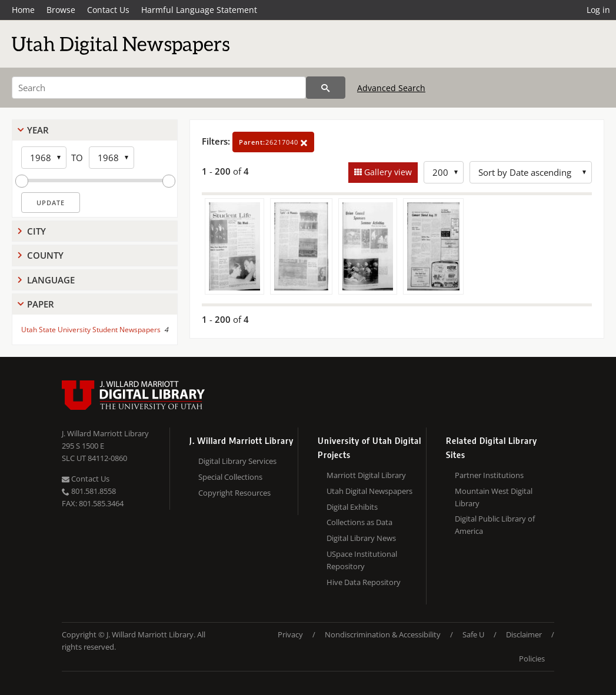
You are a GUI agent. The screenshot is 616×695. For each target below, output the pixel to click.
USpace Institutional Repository (362, 560)
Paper (41, 304)
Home (23, 10)
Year (38, 130)
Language (51, 280)
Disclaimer (524, 634)
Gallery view (387, 172)
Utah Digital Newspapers (369, 491)
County (45, 255)
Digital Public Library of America (495, 525)
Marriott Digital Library (366, 475)
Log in (598, 10)
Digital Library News (361, 538)
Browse (61, 10)
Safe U (473, 634)
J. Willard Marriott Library (105, 433)
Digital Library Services (237, 461)
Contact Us (108, 10)
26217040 (273, 142)
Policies (532, 659)
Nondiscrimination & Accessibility (383, 634)
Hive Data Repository (364, 582)
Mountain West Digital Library (494, 497)
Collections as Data (359, 522)
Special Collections (230, 477)
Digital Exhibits (352, 507)
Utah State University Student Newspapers (91, 330)
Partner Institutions (489, 475)
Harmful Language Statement (199, 10)
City (36, 231)
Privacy (290, 634)
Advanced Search (391, 88)
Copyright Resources (234, 493)
